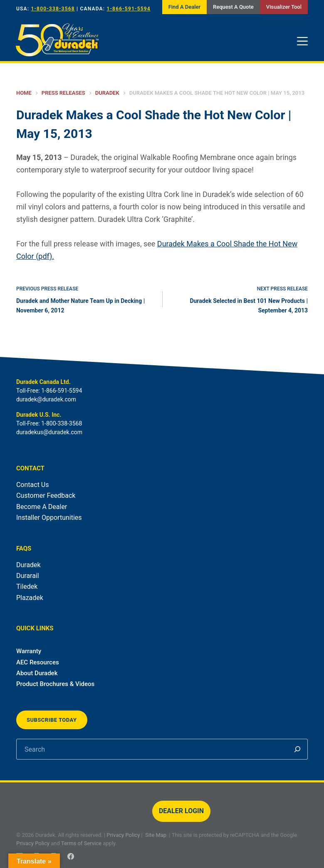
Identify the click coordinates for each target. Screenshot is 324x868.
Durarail (28, 576)
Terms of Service (81, 843)
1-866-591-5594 (128, 9)
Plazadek (30, 598)
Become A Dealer (42, 507)
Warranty (29, 651)
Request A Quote (233, 7)
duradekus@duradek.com (49, 432)
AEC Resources (38, 662)
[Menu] (302, 41)
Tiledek (27, 586)
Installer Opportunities (49, 518)
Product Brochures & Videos (55, 684)
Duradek (28, 565)
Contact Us (33, 485)
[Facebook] (71, 856)
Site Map (156, 835)
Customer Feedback (46, 495)
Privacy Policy (123, 835)
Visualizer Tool (284, 7)
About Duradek (37, 673)
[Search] (297, 749)
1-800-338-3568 (53, 9)
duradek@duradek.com (46, 399)
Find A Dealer (184, 7)
